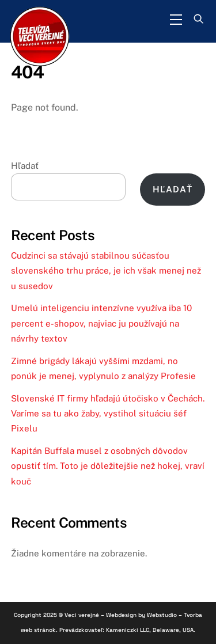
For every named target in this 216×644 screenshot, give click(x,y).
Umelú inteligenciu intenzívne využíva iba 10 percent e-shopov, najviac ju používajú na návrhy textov (101, 323)
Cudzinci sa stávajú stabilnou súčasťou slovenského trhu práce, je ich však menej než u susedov (106, 271)
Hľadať (25, 166)
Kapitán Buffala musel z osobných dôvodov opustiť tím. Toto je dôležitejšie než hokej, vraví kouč (108, 466)
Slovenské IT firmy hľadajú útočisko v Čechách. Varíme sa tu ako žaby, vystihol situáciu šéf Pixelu (108, 414)
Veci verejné (82, 615)
